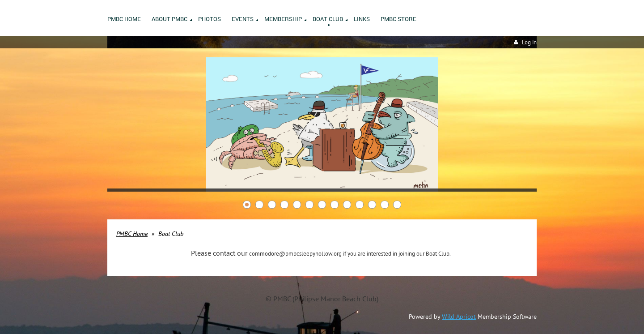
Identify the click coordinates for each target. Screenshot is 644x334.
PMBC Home (132, 234)
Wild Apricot (459, 317)
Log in (529, 42)
